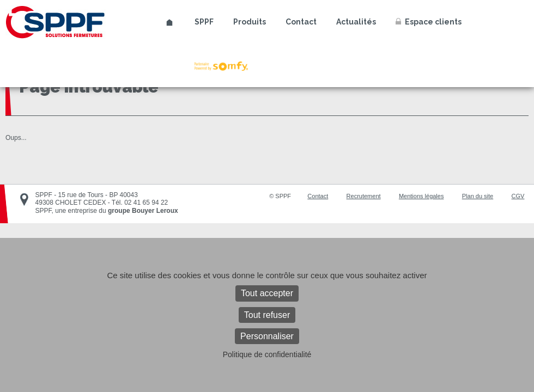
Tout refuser (267, 315)
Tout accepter (267, 293)
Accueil (169, 23)
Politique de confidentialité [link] (267, 354)
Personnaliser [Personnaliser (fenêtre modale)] (267, 336)
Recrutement (364, 196)
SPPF (204, 22)
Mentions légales (421, 196)
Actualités (356, 22)
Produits (250, 22)
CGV (518, 196)
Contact (301, 22)
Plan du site (478, 196)
